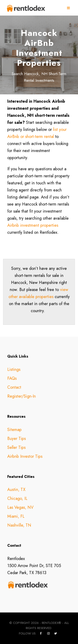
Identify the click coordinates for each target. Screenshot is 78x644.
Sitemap (14, 430)
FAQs (12, 378)
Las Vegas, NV (20, 507)
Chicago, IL (17, 499)
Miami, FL (16, 516)
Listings (14, 369)
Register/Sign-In (22, 396)
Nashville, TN (19, 525)
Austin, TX (16, 490)
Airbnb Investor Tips (25, 456)
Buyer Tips (17, 439)
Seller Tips (16, 447)
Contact (14, 387)
